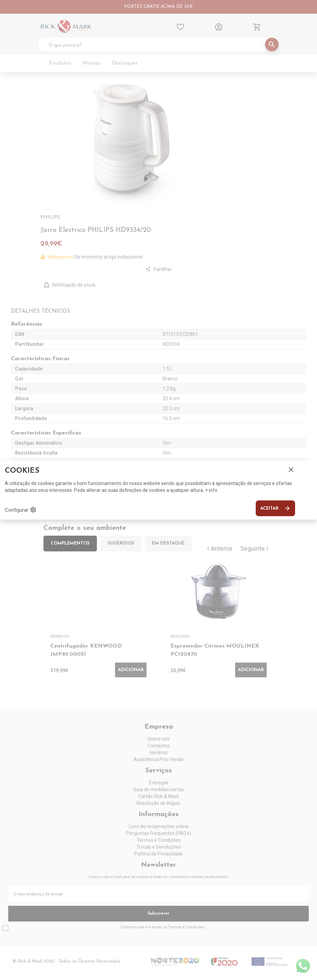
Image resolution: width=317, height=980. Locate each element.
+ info (211, 490)
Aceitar (275, 508)
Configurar (21, 510)
